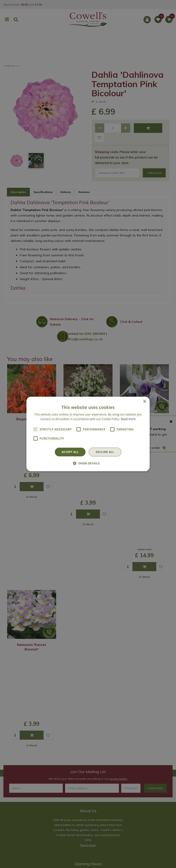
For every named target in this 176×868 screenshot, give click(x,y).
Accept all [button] (70, 452)
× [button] (144, 402)
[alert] (88, 434)
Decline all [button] (105, 452)
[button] (88, 463)
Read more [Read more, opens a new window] (128, 419)
